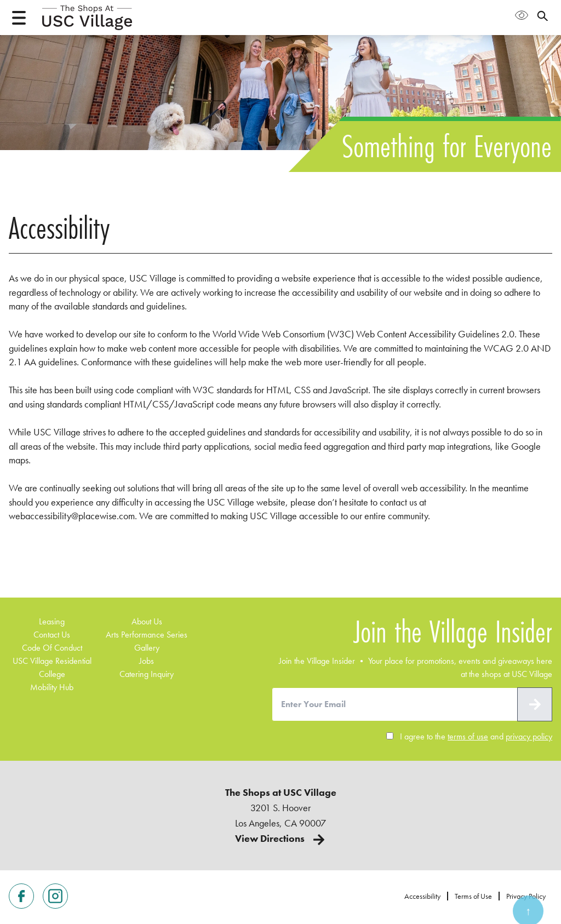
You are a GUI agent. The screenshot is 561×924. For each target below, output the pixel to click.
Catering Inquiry (147, 674)
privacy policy (529, 736)
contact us (52, 635)
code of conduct (52, 648)
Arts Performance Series (147, 635)
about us (147, 621)
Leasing (52, 621)
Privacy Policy (526, 896)
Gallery (147, 648)
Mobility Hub (52, 687)
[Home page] (87, 18)
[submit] (535, 704)
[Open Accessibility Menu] (522, 15)
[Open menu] (19, 18)
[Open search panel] (542, 15)
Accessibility (422, 896)
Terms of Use (473, 896)
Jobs (147, 661)
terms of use (468, 736)
